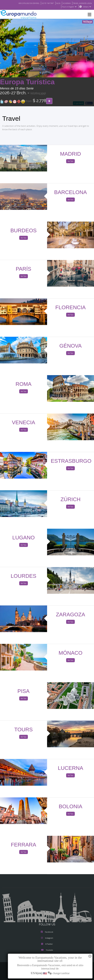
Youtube (47, 950)
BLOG (55, 3)
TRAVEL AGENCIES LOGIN (81, 3)
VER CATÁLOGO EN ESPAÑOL (23, 3)
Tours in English (69, 7)
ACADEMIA (64, 3)
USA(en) (87, 7)
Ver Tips (70, 161)
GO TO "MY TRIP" (44, 3)
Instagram (47, 938)
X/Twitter (47, 944)
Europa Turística (27, 82)
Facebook (47, 932)
